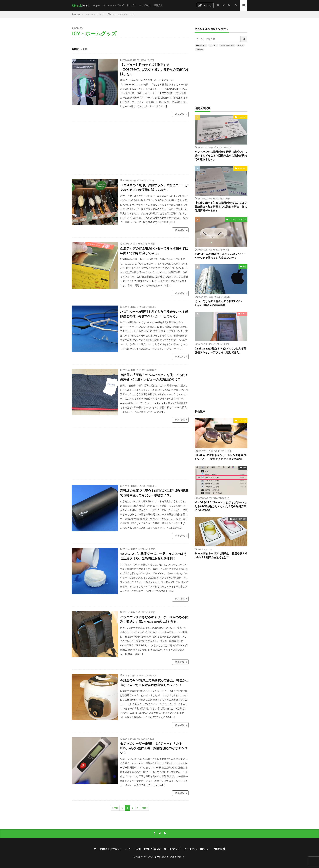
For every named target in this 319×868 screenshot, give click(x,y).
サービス (131, 5)
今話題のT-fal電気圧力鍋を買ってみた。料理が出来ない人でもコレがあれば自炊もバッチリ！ (154, 682)
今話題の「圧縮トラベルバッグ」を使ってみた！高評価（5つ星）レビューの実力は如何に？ (154, 377)
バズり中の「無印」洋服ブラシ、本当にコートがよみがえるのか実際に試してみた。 (154, 187)
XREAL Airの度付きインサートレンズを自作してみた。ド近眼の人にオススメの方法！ (220, 457)
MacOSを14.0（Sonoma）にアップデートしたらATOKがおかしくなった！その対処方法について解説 (221, 506)
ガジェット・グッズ (113, 5)
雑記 (244, 267)
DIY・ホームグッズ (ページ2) (121, 14)
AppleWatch (201, 45)
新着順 (75, 49)
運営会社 (220, 849)
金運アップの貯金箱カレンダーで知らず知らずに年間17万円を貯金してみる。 (154, 251)
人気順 (84, 49)
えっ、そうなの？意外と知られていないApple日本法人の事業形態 (218, 303)
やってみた (145, 5)
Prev (116, 808)
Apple (96, 5)
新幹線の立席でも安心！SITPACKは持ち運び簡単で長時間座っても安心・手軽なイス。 (154, 493)
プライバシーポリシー (197, 849)
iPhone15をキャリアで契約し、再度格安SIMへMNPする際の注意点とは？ (221, 555)
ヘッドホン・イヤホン (237, 219)
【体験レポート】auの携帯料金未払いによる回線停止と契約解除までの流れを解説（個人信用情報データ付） (221, 207)
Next (144, 808)
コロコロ (213, 45)
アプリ (243, 314)
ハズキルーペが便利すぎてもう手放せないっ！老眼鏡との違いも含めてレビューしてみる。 (154, 314)
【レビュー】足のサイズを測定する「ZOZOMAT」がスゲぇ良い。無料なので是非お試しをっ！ (154, 69)
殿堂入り (158, 5)
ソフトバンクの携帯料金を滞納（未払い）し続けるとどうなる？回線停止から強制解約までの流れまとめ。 (221, 156)
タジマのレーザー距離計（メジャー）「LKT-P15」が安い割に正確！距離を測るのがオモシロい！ (154, 748)
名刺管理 (200, 49)
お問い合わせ (205, 5)
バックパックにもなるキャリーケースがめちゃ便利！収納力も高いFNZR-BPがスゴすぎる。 (154, 619)
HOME (77, 14)
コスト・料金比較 (239, 519)
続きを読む (180, 114)
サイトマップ (172, 849)
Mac (244, 468)
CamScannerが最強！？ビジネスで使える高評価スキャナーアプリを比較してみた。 (220, 350)
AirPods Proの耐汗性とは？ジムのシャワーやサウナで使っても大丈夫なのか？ (220, 256)
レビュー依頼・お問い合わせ (143, 849)
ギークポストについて (108, 849)
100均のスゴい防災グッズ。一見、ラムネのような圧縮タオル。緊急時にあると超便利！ (154, 556)
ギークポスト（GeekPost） (170, 857)
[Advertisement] (164, 148)
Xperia (240, 45)
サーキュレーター (227, 45)
